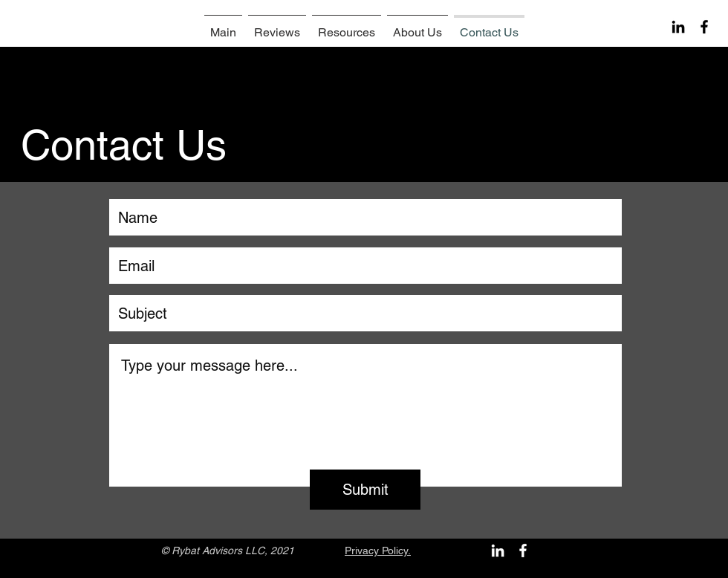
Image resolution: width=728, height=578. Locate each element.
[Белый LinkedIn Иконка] (498, 551)
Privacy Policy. (378, 551)
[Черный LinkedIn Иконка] (678, 27)
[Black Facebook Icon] (704, 27)
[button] (347, 26)
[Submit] (365, 490)
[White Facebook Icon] (523, 551)
